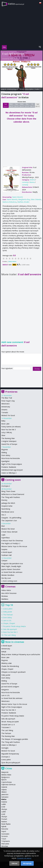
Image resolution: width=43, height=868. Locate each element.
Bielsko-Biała (6, 775)
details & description (27, 89)
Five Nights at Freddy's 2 (11, 543)
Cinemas (10, 587)
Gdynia (4, 790)
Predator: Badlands (9, 467)
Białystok (5, 772)
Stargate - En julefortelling (11, 518)
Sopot (4, 831)
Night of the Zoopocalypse (12, 464)
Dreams (4, 410)
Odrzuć (14, 863)
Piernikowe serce (8, 512)
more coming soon (10, 581)
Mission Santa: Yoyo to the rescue (14, 546)
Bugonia (5, 450)
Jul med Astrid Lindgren (10, 687)
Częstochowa (6, 782)
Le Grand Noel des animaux (12, 572)
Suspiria (4, 549)
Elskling (4, 452)
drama (32, 180)
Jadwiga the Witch (8, 503)
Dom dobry (6, 455)
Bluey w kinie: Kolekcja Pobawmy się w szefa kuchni (21, 654)
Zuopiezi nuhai (7, 506)
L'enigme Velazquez (9, 441)
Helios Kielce (6, 590)
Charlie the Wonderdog (10, 666)
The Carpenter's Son (9, 521)
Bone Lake (5, 424)
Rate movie (12, 261)
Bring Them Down (8, 491)
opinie (3, 91)
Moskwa (5, 596)
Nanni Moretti (14, 59)
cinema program (13, 89)
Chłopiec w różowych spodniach (13, 672)
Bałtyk (4, 652)
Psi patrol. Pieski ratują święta (14, 626)
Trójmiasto (6, 841)
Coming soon (13, 480)
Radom (4, 822)
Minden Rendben (8, 575)
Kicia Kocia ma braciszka (11, 458)
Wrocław (5, 846)
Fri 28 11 (32, 105)
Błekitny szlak (6, 663)
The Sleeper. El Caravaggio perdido (15, 739)
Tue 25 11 (16, 105)
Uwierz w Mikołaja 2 (9, 473)
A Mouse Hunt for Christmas (12, 541)
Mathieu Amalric (23, 202)
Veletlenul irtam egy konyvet (12, 470)
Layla (3, 535)
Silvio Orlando (36, 199)
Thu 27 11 (27, 105)
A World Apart (7, 552)
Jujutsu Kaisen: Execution (11, 569)
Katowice (5, 797)
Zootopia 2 (6, 486)
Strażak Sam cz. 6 (8, 725)
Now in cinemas (15, 642)
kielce (16, 4)
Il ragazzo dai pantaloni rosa (12, 563)
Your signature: (7, 368)
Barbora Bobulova (9, 202)
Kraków (4, 802)
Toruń (4, 839)
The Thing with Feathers (11, 497)
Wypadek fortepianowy (10, 754)
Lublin (4, 804)
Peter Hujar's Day (8, 401)
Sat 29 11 (38, 105)
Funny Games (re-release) (11, 427)
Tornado (5, 412)
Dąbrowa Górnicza (8, 785)
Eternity (4, 500)
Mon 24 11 (11, 105)
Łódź (3, 807)
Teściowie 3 (6, 727)
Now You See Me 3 (9, 430)
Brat (3, 526)
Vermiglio (5, 748)
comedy (25, 182)
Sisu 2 (4, 515)
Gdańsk (4, 787)
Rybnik (4, 826)
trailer (37, 89)
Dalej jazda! (8, 612)
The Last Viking (10, 635)
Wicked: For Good (8, 415)
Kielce (4, 799)
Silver (3, 435)
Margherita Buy (24, 199)
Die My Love (6, 578)
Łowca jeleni (8, 609)
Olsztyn (4, 809)
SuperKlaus (6, 538)
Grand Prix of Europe (9, 444)
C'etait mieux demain (9, 532)
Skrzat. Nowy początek (10, 722)
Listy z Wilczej (7, 432)
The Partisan (8, 615)
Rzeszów (5, 829)
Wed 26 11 (22, 105)
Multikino (5, 599)
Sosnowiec (5, 834)
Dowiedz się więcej (24, 858)
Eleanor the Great (8, 529)
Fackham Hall (6, 555)
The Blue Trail (7, 398)
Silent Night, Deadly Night (11, 566)
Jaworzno (5, 794)
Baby (3, 421)
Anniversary (6, 407)
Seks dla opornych (10, 629)
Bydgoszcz (6, 777)
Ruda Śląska (6, 824)
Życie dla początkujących (11, 763)
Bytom (4, 780)
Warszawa (5, 844)
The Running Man (8, 438)
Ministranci (5, 404)
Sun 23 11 (6, 105)
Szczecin (5, 836)
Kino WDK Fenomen (9, 593)
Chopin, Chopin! (9, 623)
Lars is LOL (7, 620)
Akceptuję (27, 863)
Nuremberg (6, 509)
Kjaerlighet (5, 461)
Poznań (4, 819)
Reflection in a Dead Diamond (13, 494)
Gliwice (4, 792)
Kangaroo (5, 690)
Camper (4, 561)
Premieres (11, 392)
